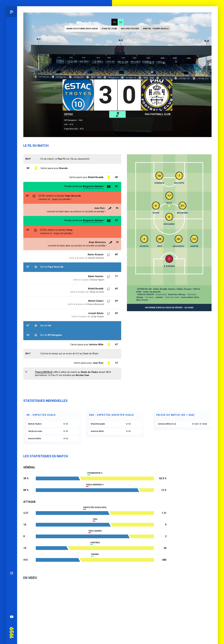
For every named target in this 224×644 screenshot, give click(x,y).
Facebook (12, 477)
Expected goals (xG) (95, 507)
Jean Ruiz (99, 208)
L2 (121, 22)
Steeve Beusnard (96, 304)
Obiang (140, 297)
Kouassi (188, 289)
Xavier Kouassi (96, 254)
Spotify (12, 487)
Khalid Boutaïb (96, 289)
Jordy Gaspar (97, 316)
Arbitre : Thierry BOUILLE (156, 29)
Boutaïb (163, 289)
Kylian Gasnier (96, 276)
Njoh (138, 300)
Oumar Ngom (97, 280)
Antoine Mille (96, 345)
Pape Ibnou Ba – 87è (74, 129)
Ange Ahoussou (97, 242)
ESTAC (69, 114)
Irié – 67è (69, 124)
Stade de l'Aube (109, 29)
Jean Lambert (187, 297)
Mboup (182, 294)
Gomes (145, 300)
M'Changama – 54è (73, 120)
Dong (69, 230)
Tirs (95, 519)
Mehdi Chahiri (96, 301)
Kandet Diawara (96, 258)
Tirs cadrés (95, 531)
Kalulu (156, 289)
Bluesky (12, 466)
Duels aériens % (95, 485)
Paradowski (155, 292)
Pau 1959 (12, 510)
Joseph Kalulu (96, 313)
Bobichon (173, 294)
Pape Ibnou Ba (73, 196)
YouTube (12, 498)
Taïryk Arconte (97, 292)
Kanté (146, 292)
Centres (95, 542)
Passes (95, 554)
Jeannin (159, 297)
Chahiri (180, 289)
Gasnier (172, 289)
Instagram (12, 455)
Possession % (95, 473)
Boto (197, 297)
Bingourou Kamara (93, 220)
